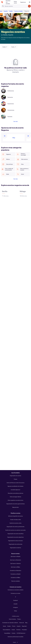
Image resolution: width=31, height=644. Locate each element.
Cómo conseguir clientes (15, 497)
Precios (16, 479)
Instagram (15, 607)
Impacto (19, 626)
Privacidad (24, 630)
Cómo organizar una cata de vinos (15, 500)
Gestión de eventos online (15, 523)
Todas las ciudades (15, 581)
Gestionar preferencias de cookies (15, 637)
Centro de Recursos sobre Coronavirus (16, 483)
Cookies (14, 633)
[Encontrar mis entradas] (8, 2)
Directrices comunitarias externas (16, 493)
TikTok (15, 611)
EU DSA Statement (21, 633)
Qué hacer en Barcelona (16, 560)
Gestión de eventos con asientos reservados (15, 530)
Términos (18, 630)
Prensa (14, 626)
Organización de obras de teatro (15, 541)
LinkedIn (15, 604)
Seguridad (24, 626)
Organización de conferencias (16, 544)
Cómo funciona (12, 619)
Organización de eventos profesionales (16, 527)
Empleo (9, 626)
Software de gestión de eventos (16, 516)
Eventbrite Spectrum (15, 490)
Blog (26, 623)
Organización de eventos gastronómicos (16, 504)
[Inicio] (2, 2)
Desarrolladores (7, 630)
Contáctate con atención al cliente (15, 590)
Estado (13, 630)
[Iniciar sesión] (15, 2)
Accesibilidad (7, 633)
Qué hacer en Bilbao (15, 567)
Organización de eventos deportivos (15, 537)
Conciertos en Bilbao (15, 578)
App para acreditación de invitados (15, 486)
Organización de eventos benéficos (16, 534)
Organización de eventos (15, 476)
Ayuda (4, 626)
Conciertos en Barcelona (16, 570)
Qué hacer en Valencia (16, 563)
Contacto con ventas (15, 593)
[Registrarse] (23, 2)
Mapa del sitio (15, 507)
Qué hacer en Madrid (15, 556)
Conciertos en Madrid (15, 574)
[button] (5, 47)
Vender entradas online (16, 520)
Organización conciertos (15, 548)
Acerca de (22, 623)
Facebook (15, 600)
